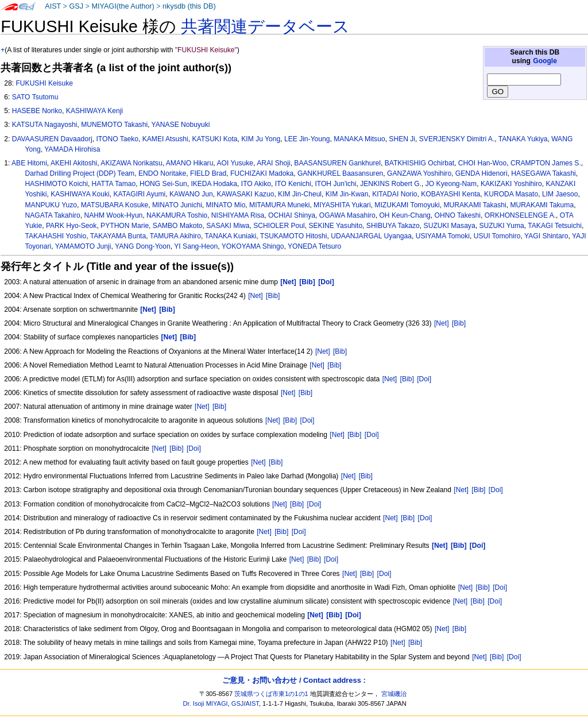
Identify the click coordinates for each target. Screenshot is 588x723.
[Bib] (273, 296)
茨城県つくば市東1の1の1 (271, 694)
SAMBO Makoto (178, 226)
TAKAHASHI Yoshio (56, 236)
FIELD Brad (208, 173)
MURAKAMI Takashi (475, 205)
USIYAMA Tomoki (443, 236)
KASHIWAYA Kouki (80, 194)
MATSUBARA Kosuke (115, 205)
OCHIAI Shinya (292, 215)
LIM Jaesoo (560, 194)
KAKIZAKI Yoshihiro (511, 184)
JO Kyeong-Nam (451, 184)
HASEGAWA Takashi (543, 173)
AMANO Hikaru (190, 163)
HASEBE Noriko (37, 111)
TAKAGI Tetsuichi (555, 226)
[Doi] (424, 379)
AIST (53, 6)
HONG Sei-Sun (163, 184)
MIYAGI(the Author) (123, 6)
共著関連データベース (265, 26)
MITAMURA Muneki (279, 205)
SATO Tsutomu (35, 97)
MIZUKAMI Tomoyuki (407, 205)
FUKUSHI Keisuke (44, 83)
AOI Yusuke (235, 163)
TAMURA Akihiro (175, 236)
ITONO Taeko (117, 139)
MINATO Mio (226, 205)
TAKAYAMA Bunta (118, 236)
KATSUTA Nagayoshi (45, 125)
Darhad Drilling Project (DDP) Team (80, 173)
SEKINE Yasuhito (335, 226)
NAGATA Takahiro (53, 215)
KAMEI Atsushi (165, 139)
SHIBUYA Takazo (393, 226)
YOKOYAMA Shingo (253, 246)
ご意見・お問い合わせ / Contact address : (294, 680)
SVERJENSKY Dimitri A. (457, 139)
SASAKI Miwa (228, 226)
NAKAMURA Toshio (177, 215)
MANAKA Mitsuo (359, 139)
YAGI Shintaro (546, 236)
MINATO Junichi (177, 205)
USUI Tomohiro (497, 236)
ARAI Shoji (273, 163)
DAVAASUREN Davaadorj (52, 139)
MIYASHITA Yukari (342, 205)
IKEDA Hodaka (214, 184)
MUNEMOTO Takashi (114, 125)
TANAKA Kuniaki (230, 236)
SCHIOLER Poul (279, 226)
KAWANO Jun (191, 194)
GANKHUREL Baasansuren (340, 173)
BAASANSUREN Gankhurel (337, 163)
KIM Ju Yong (261, 139)
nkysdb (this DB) (189, 6)
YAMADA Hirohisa (72, 149)
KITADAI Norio (394, 194)
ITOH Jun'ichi (335, 184)
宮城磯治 (394, 694)
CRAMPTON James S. (546, 163)
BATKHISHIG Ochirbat (419, 163)
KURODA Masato (511, 194)
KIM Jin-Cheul (300, 194)
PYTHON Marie (125, 226)
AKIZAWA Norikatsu (131, 163)
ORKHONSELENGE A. (520, 215)
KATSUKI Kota (214, 139)
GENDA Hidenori (481, 173)
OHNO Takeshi (458, 215)
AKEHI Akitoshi (74, 163)
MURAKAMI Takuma (542, 205)
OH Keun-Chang (405, 215)
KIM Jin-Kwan (347, 194)
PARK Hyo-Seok (71, 226)
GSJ (76, 6)
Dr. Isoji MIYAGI (206, 703)
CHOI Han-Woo (482, 163)
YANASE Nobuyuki (181, 125)
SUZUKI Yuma (501, 226)
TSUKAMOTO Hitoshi (294, 236)
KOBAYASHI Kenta (450, 194)
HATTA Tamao (114, 184)
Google (545, 61)
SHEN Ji (402, 139)
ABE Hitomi (29, 163)
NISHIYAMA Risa (238, 215)
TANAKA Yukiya (523, 139)
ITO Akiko (256, 184)
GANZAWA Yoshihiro (419, 173)
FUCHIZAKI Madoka (262, 173)
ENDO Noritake (162, 173)
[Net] (256, 296)
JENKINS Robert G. (391, 184)
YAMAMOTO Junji (83, 246)
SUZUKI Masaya (450, 226)
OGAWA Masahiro (347, 215)
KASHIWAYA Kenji (94, 111)
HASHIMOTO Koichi (57, 184)
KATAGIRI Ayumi (140, 194)
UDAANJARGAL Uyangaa (371, 236)
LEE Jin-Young (307, 139)
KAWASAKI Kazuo (245, 194)
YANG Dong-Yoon (143, 246)
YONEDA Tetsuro (314, 246)
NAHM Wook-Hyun (113, 215)
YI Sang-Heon (196, 246)
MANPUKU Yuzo (51, 205)
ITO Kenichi (293, 184)
